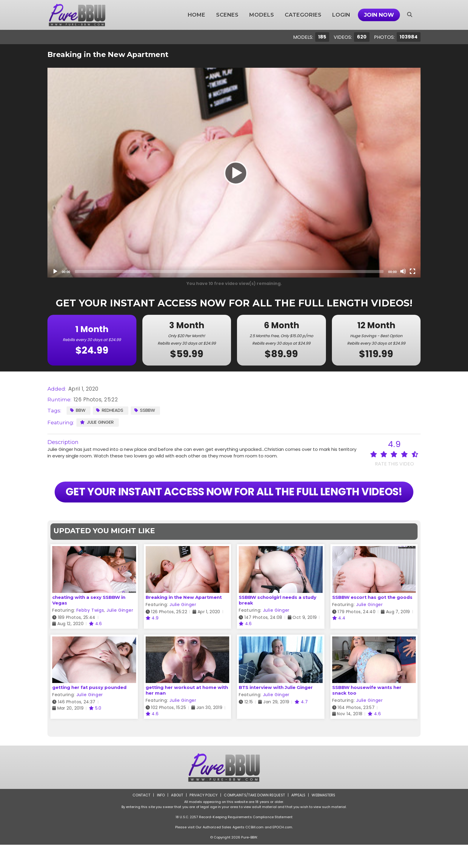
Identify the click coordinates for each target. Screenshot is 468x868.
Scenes (227, 15)
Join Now (379, 15)
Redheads (110, 410)
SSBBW (145, 410)
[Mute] (403, 271)
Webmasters (324, 818)
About (176, 818)
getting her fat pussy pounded (89, 711)
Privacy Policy (203, 818)
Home (197, 15)
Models (262, 15)
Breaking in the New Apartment (184, 620)
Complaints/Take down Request (254, 818)
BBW (78, 410)
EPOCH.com (282, 850)
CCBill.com (254, 850)
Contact (141, 818)
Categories (303, 15)
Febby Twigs (90, 633)
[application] (234, 173)
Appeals (298, 818)
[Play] (234, 173)
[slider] (229, 272)
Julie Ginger (97, 422)
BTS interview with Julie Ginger (276, 711)
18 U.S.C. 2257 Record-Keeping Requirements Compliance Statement (234, 840)
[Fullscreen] (412, 271)
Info (160, 818)
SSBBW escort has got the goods (372, 620)
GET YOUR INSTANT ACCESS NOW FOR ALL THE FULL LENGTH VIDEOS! (234, 504)
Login (341, 15)
